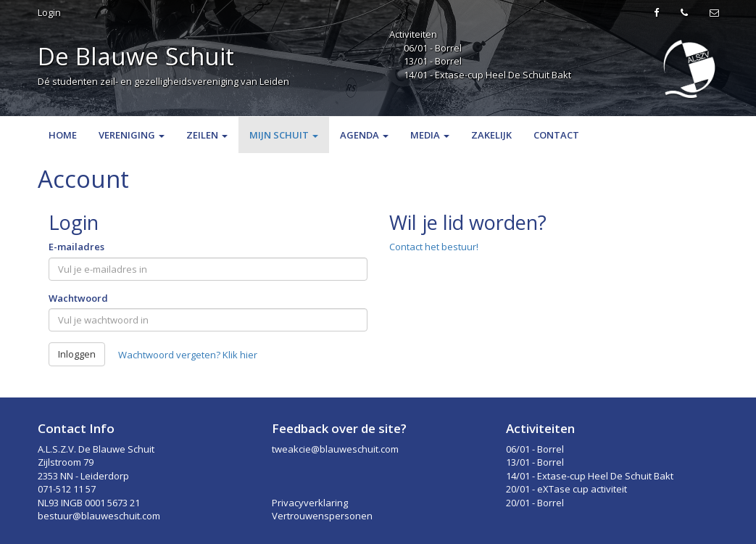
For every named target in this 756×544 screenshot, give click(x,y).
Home (63, 135)
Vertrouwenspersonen (322, 516)
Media (430, 135)
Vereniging (132, 135)
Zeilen (207, 135)
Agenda (364, 135)
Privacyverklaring (310, 503)
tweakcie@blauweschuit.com (335, 449)
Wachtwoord (78, 298)
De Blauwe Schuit (136, 56)
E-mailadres (76, 247)
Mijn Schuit (284, 135)
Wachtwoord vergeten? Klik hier (188, 355)
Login (49, 12)
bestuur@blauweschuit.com (99, 516)
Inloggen (77, 354)
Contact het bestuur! (434, 247)
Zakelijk (491, 135)
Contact (556, 135)
